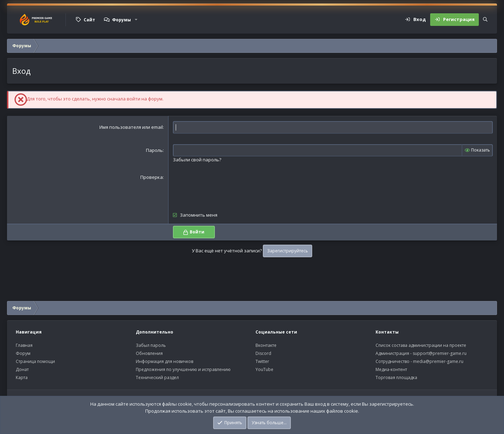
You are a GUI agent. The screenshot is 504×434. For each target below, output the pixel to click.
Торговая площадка (396, 377)
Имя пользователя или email (131, 127)
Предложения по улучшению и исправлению (183, 369)
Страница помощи (35, 361)
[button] (136, 20)
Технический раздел (157, 377)
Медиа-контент (391, 369)
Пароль (154, 150)
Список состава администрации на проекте (421, 345)
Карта (22, 377)
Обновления (149, 353)
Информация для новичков (164, 361)
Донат (22, 369)
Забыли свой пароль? (197, 160)
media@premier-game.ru (438, 361)
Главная (24, 345)
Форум (23, 353)
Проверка (152, 177)
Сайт (89, 20)
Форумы (121, 20)
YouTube (264, 369)
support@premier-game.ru (440, 353)
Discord (263, 353)
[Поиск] (485, 20)
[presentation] (226, 188)
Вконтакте (266, 345)
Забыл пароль (151, 345)
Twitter (262, 361)
